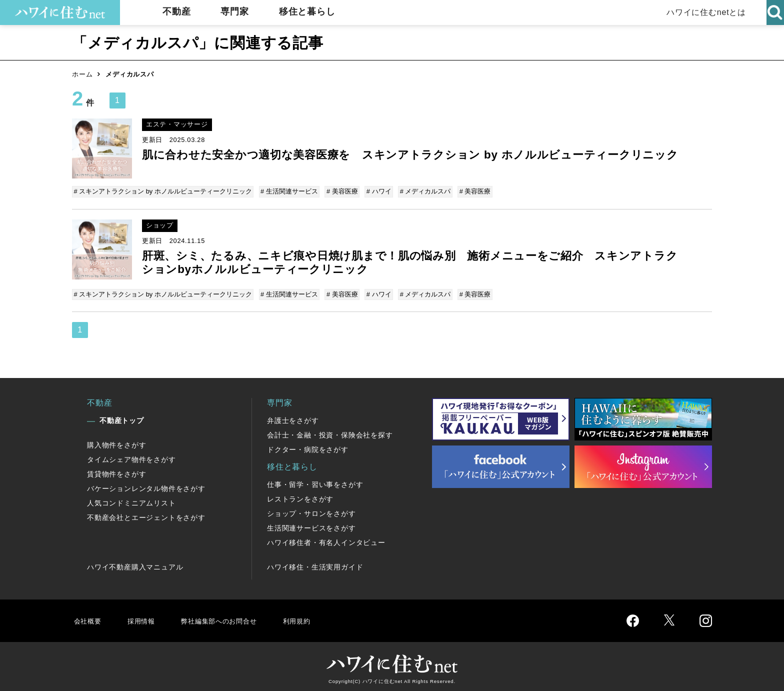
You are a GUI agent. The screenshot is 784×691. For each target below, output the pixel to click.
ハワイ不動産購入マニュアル (135, 564)
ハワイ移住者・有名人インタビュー (326, 539)
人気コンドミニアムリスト (131, 500)
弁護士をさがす (293, 417)
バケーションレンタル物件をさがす (146, 485)
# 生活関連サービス (289, 191)
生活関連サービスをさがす (311, 525)
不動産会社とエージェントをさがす (146, 514)
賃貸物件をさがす (116, 471)
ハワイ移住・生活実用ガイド (315, 564)
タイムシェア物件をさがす (131, 456)
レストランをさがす (300, 496)
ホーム (82, 74)
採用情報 (145, 617)
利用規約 (316, 617)
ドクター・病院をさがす (308, 446)
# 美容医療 (341, 191)
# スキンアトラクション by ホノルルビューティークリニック (163, 191)
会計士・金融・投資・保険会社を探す (330, 432)
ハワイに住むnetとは (704, 12)
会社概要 (89, 617)
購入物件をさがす (116, 442)
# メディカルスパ (421, 191)
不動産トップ (122, 417)
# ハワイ (376, 191)
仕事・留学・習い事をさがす (315, 481)
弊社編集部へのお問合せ (230, 617)
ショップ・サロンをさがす (311, 510)
